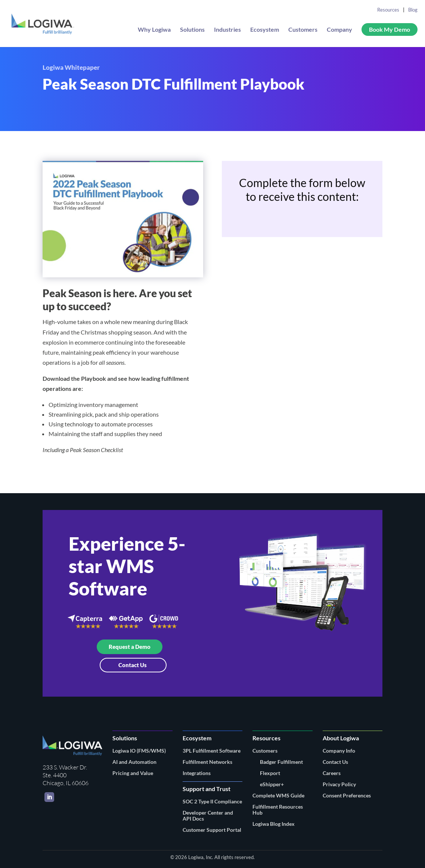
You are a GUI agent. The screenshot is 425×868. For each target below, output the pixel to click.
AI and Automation (134, 762)
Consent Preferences (347, 795)
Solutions (192, 30)
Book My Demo (390, 29)
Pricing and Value (133, 773)
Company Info (339, 751)
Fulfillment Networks (207, 762)
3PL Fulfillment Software (212, 751)
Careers (332, 773)
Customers (303, 30)
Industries (227, 30)
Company (339, 30)
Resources (388, 10)
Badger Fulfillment (281, 762)
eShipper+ (272, 784)
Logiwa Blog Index (274, 824)
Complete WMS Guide (278, 795)
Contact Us (133, 665)
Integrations (197, 773)
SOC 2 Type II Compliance (212, 801)
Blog (413, 10)
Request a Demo (130, 647)
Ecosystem (265, 30)
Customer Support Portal (212, 830)
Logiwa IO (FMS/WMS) (139, 751)
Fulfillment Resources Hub (278, 810)
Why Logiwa (154, 30)
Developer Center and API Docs (208, 816)
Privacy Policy (339, 784)
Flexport (270, 773)
